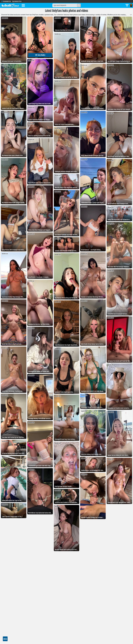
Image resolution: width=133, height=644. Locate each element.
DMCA (5, 639)
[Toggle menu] (23, 6)
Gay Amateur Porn (17, 1)
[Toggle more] (131, 15)
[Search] (79, 5)
